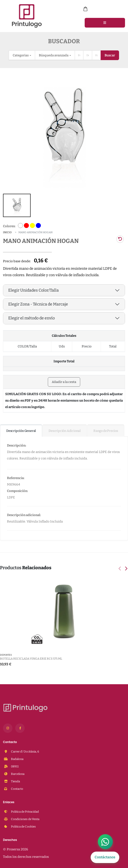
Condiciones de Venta (25, 818)
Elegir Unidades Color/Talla (33, 289)
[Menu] (105, 23)
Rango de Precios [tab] (106, 429)
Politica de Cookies (23, 825)
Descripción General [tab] (21, 429)
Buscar (110, 55)
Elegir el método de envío (32, 317)
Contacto (17, 787)
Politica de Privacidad (25, 810)
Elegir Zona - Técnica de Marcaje (38, 303)
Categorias (21, 55)
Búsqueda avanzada (54, 55)
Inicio (7, 231)
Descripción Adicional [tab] (65, 429)
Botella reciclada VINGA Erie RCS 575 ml (31, 657)
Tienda (15, 780)
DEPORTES (6, 653)
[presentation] (120, 567)
